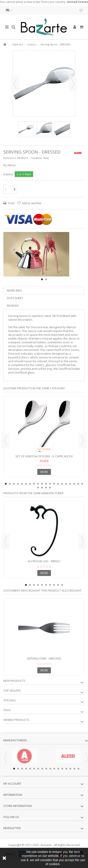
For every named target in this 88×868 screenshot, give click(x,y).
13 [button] (54, 484)
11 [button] (46, 484)
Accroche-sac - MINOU (44, 561)
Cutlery (32, 44)
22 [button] (42, 488)
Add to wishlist (32, 203)
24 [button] (50, 488)
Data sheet (15, 298)
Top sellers (12, 690)
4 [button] (18, 484)
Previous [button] (15, 84)
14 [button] (58, 484)
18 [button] (74, 484)
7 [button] (30, 484)
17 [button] (70, 484)
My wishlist (81, 10)
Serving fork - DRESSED (44, 658)
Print (11, 203)
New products (14, 681)
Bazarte (46, 845)
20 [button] (82, 484)
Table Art (17, 44)
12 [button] (50, 484)
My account (12, 784)
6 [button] (26, 484)
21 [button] (38, 488)
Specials (10, 700)
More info (14, 290)
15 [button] (62, 484)
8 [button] (34, 484)
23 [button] (46, 488)
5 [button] (22, 484)
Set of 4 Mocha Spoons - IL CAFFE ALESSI (44, 456)
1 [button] (42, 279)
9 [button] (38, 484)
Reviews (13, 306)
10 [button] (42, 484)
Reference (10, 158)
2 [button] (46, 279)
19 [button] (78, 484)
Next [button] (73, 84)
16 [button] (66, 484)
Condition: (37, 158)
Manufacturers (15, 740)
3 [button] (14, 484)
